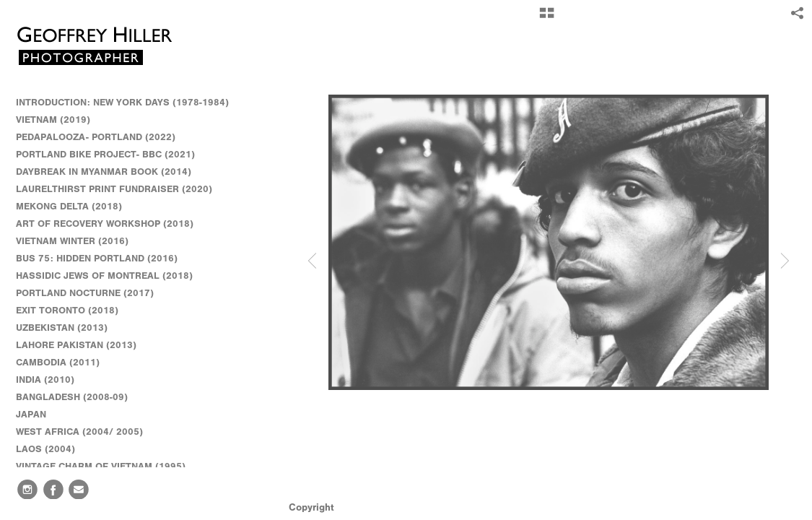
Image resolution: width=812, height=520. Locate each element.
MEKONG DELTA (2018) (69, 206)
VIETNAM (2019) (53, 120)
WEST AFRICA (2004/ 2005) (86, 432)
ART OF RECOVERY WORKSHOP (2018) (105, 224)
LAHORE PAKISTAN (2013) (83, 345)
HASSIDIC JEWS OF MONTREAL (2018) (104, 276)
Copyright (311, 507)
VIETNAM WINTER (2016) (79, 241)
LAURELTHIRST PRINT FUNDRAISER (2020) (114, 189)
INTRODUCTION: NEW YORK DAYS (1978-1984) (122, 102)
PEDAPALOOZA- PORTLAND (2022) (96, 137)
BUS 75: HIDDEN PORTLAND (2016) (97, 258)
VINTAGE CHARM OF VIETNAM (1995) (101, 466)
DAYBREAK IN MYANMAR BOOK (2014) (104, 172)
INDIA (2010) (52, 380)
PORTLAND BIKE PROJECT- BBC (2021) (105, 154)
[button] (547, 18)
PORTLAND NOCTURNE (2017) (85, 293)
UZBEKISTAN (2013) (62, 328)
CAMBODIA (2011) (64, 363)
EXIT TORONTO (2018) (67, 310)
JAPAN (38, 415)
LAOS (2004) (45, 449)
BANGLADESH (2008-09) (78, 397)
